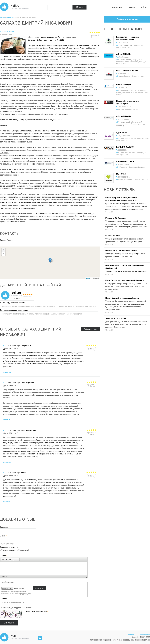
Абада (117, 236)
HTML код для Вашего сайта (12, 303)
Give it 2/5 (89, 345)
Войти (144, 8)
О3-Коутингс (120, 218)
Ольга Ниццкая (112, 265)
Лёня (108, 318)
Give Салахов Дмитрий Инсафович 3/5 (95, 32)
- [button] (3, 254)
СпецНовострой (124, 85)
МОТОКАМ (121, 174)
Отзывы (131, 8)
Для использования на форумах (14, 310)
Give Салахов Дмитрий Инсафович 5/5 (99, 32)
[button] (3, 559)
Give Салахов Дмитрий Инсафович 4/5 (97, 32)
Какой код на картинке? (37, 612)
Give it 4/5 (94, 345)
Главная (131, 634)
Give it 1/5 (87, 345)
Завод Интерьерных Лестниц (126, 298)
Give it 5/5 (96, 345)
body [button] (3, 577)
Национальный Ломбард (132, 280)
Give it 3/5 (91, 345)
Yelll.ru (15, 6)
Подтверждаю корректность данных (17, 608)
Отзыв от (5, 599)
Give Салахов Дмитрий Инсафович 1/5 (90, 32)
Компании (117, 8)
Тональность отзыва (10, 547)
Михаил (109, 218)
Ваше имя (5, 527)
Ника (108, 298)
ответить (7, 372)
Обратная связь (143, 634)
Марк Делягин (112, 280)
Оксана (109, 251)
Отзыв (3, 555)
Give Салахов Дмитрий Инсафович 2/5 (93, 32)
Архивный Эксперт (125, 161)
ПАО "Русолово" (120, 318)
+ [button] (3, 250)
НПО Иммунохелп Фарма (126, 251)
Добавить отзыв (7, 32)
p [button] (7, 577)
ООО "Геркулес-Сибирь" (127, 70)
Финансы (10, 17)
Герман (109, 236)
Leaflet (88, 278)
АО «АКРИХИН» (123, 54)
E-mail (3, 536)
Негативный (24, 550)
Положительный (9, 550)
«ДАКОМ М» (122, 133)
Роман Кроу (111, 198)
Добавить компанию (127, 19)
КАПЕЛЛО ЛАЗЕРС (125, 147)
